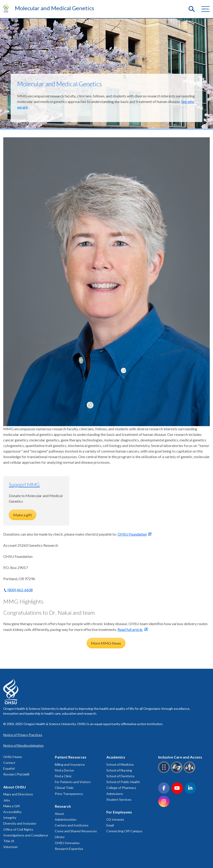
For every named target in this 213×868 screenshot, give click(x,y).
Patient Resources (71, 757)
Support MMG (24, 484)
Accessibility (12, 812)
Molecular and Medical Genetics (54, 8)
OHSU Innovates (67, 843)
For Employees (119, 812)
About (59, 814)
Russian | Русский (16, 774)
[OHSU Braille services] (165, 772)
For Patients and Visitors (73, 782)
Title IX (9, 841)
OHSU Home (13, 757)
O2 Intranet (115, 819)
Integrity (10, 818)
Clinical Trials (64, 788)
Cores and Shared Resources (76, 831)
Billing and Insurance (70, 764)
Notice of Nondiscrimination (23, 745)
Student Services (119, 799)
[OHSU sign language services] (177, 772)
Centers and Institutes (72, 825)
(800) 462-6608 (20, 590)
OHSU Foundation (132, 534)
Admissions (115, 794)
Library (60, 837)
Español (9, 768)
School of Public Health (123, 782)
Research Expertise (69, 849)
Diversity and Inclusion (20, 823)
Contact (9, 763)
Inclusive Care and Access (180, 757)
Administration (66, 819)
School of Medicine (120, 764)
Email (110, 825)
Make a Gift (12, 806)
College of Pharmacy (121, 788)
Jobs (7, 800)
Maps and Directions (18, 794)
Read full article (130, 629)
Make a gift (23, 515)
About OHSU (15, 787)
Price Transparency (69, 794)
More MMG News (106, 643)
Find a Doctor (64, 770)
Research (63, 806)
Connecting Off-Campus (124, 831)
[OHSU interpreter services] (190, 772)
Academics (116, 757)
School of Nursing (119, 770)
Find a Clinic (63, 776)
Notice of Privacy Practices (23, 735)
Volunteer (11, 847)
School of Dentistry (120, 776)
